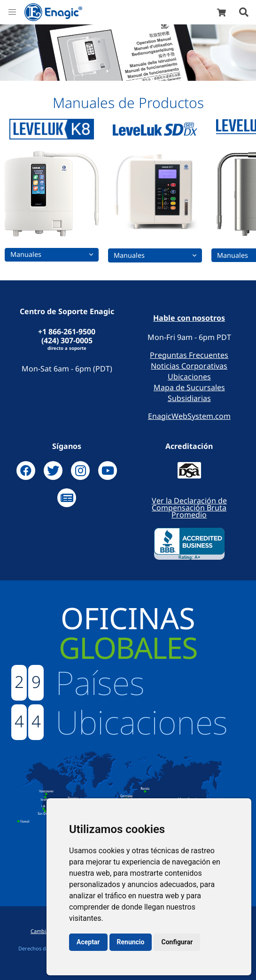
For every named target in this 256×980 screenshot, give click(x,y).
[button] (12, 12)
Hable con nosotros (189, 318)
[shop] (221, 12)
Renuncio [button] (131, 942)
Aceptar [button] (88, 942)
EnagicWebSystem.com (189, 416)
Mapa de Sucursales (189, 387)
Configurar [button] (177, 942)
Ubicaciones (189, 377)
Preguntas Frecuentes (189, 355)
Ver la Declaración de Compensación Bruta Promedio (189, 508)
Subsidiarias (189, 398)
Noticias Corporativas (189, 366)
